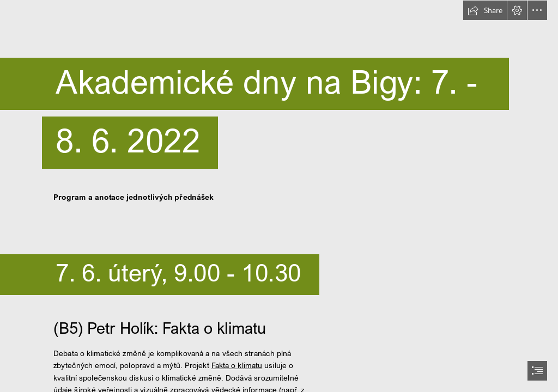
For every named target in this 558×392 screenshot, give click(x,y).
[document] (279, 196)
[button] (485, 10)
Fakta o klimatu (236, 365)
